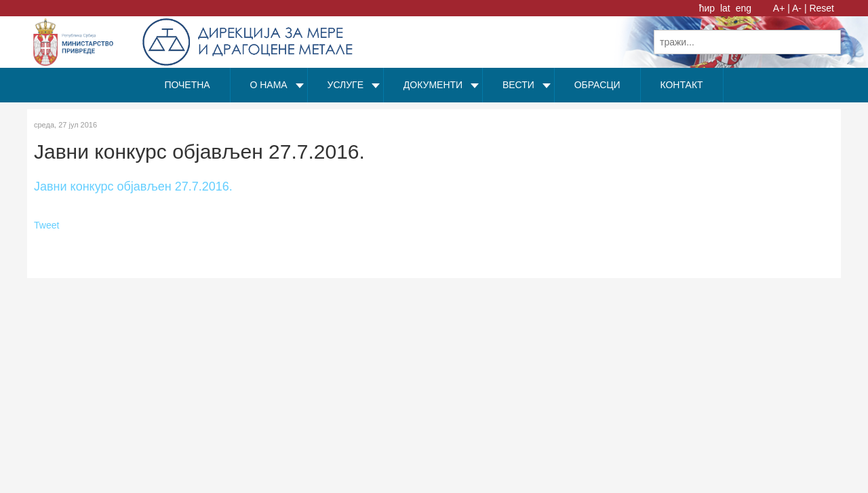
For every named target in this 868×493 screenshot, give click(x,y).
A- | (800, 8)
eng (744, 8)
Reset (822, 8)
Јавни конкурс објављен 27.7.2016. (133, 186)
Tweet (46, 225)
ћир (708, 8)
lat (727, 8)
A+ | (782, 8)
